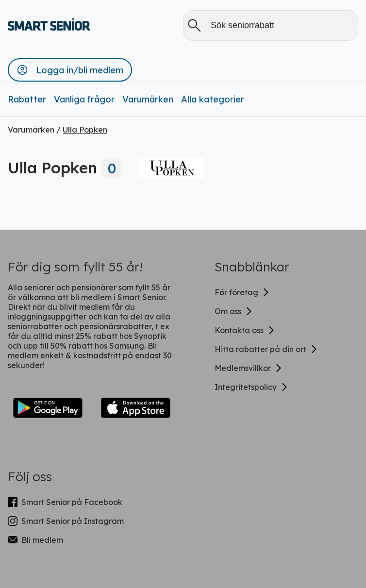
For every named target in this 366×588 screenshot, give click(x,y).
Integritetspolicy (251, 387)
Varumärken (148, 99)
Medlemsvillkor (249, 368)
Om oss (234, 311)
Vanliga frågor (84, 99)
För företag (242, 292)
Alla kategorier (213, 99)
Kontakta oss (245, 330)
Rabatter (27, 99)
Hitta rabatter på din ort (266, 349)
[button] (70, 70)
